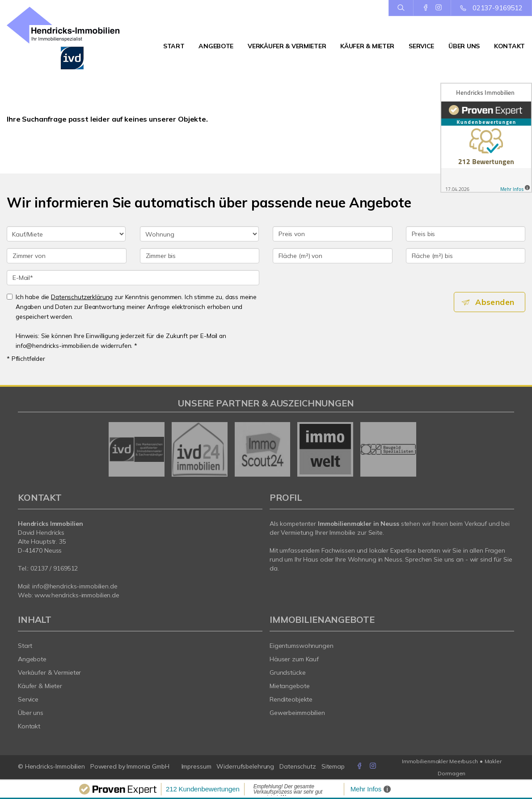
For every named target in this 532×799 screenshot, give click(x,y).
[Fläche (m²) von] (333, 256)
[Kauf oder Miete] (66, 234)
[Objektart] (199, 234)
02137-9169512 (498, 8)
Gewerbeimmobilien (297, 713)
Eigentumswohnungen (302, 646)
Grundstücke (288, 672)
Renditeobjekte (291, 699)
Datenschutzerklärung (82, 297)
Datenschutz (298, 766)
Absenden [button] (496, 302)
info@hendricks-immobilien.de (75, 586)
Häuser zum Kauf (294, 659)
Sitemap (333, 766)
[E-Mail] (133, 278)
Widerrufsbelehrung (245, 766)
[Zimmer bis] (200, 256)
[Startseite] (67, 38)
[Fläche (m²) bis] (466, 256)
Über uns (464, 46)
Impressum (196, 766)
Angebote (216, 46)
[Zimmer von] (67, 256)
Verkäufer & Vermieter (287, 46)
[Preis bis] (466, 234)
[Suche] (401, 8)
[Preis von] (333, 234)
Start (174, 46)
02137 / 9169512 (54, 568)
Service (421, 46)
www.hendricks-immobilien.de (77, 595)
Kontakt (509, 46)
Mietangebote (290, 686)
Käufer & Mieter (367, 46)
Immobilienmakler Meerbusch (440, 761)
